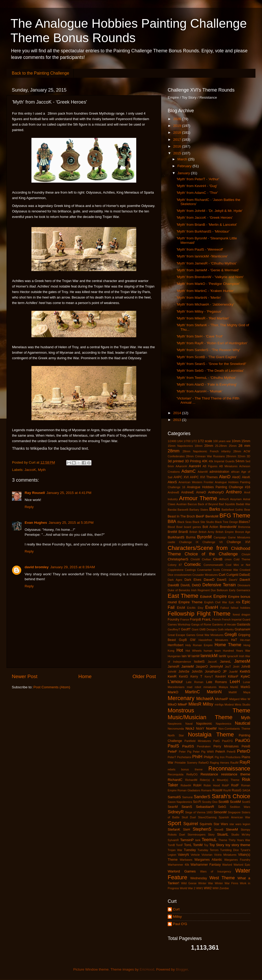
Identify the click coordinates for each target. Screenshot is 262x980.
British (193, 532)
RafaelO (204, 763)
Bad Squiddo (227, 504)
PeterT (172, 757)
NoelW (211, 728)
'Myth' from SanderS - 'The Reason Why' (208, 350)
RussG (236, 790)
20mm (209, 446)
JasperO (202, 667)
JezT (228, 667)
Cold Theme (242, 559)
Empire (220, 596)
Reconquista (176, 774)
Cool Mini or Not (238, 565)
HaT (234, 640)
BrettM (172, 532)
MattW (233, 692)
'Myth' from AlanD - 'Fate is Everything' (207, 384)
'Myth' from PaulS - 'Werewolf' (200, 249)
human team (212, 651)
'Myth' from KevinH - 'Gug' (197, 186)
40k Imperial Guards (222, 461)
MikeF (182, 704)
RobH (197, 785)
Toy (206, 845)
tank (198, 840)
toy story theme (238, 845)
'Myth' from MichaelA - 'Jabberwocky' (205, 304)
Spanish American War (234, 817)
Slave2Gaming (207, 817)
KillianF (233, 677)
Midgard (234, 699)
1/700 (187, 441)
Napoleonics (224, 724)
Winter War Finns (226, 883)
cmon (228, 559)
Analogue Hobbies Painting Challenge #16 (219, 487)
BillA (172, 521)
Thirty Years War (239, 840)
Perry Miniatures (226, 746)
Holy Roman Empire (199, 645)
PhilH (197, 757)
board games (193, 527)
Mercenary (181, 698)
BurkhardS (176, 537)
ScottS (246, 802)
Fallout (225, 608)
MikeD (172, 705)
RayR (245, 762)
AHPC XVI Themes (204, 477)
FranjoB (196, 619)
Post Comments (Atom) (52, 687)
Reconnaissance (229, 768)
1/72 (194, 441)
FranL (207, 619)
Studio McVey (241, 835)
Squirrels (206, 824)
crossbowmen (183, 575)
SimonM (220, 812)
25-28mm (221, 446)
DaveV (233, 580)
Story (211, 835)
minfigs (219, 705)
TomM (198, 845)
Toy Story (217, 845)
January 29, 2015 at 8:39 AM (73, 567)
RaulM (234, 763)
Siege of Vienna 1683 (199, 812)
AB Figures (210, 466)
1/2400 (172, 441)
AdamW (203, 472)
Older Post (144, 676)
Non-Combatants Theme (234, 729)
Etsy (201, 608)
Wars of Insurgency (216, 871)
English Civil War (216, 602)
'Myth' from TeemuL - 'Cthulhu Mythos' (206, 378)
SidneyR (176, 812)
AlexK (246, 477)
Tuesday (190, 850)
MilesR (195, 704)
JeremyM (216, 667)
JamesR (174, 667)
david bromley (37, 567)
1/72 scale (205, 441)
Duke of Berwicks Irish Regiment (189, 590)
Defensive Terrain (219, 585)
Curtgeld (232, 575)
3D (248, 456)
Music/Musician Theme (200, 717)
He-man (245, 640)
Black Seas (184, 522)
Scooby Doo (210, 802)
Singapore (234, 812)
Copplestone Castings (182, 570)
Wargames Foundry (237, 860)
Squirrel (191, 824)
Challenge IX (189, 542)
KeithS (245, 671)
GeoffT (186, 629)
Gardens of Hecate (224, 624)
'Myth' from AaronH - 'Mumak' (200, 391)
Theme (223, 840)
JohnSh (197, 672)
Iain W (186, 656)
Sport (174, 823)
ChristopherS (178, 559)
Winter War (206, 883)
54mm (240, 461)
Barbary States (199, 510)
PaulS (173, 746)
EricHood (147, 969)
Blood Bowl (175, 527)
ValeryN (183, 855)
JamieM (187, 666)
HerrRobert (176, 645)
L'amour (175, 682)
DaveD (209, 580)
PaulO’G (228, 741)
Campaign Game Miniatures (232, 537)
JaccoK (30, 470)
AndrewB (173, 492)
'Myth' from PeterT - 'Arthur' (198, 179)
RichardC (175, 780)
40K (205, 461)
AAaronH (181, 466)
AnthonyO (216, 492)
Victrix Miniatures (225, 855)
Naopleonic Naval (180, 724)
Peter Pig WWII (203, 752)
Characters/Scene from (198, 548)
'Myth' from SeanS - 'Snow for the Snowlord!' (211, 364)
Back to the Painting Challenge (40, 73)
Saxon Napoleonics (180, 802)
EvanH (212, 607)
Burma (191, 537)
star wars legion (240, 824)
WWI (215, 888)
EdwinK (206, 597)
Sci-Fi (197, 802)
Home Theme (228, 645)
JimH (236, 667)
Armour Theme (198, 498)
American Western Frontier (196, 482)
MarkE (234, 687)
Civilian (206, 559)
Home (85, 676)
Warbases (186, 860)
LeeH (235, 682)
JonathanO (213, 672)
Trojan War (175, 850)
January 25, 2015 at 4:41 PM (69, 493)
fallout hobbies (241, 608)
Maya (247, 692)
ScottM (235, 802)
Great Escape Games (181, 635)
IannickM (209, 656)
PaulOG (243, 740)
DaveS (222, 580)
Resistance (209, 774)
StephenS (202, 829)
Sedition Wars (240, 807)
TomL (188, 845)
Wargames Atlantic (208, 860)
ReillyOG (192, 774)
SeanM (173, 807)
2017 (178, 140)
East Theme (183, 596)
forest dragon (241, 615)
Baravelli (183, 510)
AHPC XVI (181, 477)
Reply (29, 507)
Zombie (224, 888)
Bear (247, 510)
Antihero (234, 492)
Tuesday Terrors (208, 850)
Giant (195, 629)
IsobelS (199, 662)
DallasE (245, 575)
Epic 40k (234, 602)
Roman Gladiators (189, 790)
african (235, 472)
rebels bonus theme (185, 769)
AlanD (225, 477)
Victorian (207, 855)
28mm (174, 451)
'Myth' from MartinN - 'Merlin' (199, 298)
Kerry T (196, 677)
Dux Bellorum (219, 590)
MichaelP (222, 699)
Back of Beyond (208, 504)
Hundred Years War (237, 651)
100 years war (222, 441)
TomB (171, 845)
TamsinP (187, 840)
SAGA (246, 790)
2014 (178, 413)
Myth (42, 470)
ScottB (223, 802)
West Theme (222, 878)
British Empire (225, 532)
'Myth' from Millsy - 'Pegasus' (199, 311)
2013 (178, 420)
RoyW (227, 790)
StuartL (223, 834)
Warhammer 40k (178, 865)
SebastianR (205, 807)
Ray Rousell (35, 493)
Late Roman (195, 682)
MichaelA (205, 699)
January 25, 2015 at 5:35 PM (71, 523)
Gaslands (244, 624)
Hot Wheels (193, 651)
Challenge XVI (238, 542)
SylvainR (173, 840)
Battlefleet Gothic (232, 510)
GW (193, 640)
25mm (233, 446)
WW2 (208, 888)
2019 (178, 126)
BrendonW (228, 527)
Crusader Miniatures (205, 575)
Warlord (227, 865)
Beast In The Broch (181, 516)
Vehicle (195, 855)
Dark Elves (193, 580)
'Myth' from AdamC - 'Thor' (197, 193)
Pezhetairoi (184, 757)
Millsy (208, 704)
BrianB (183, 532)
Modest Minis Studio (237, 705)
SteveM (232, 829)
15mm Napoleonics (180, 446)
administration (219, 472)
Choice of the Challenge (211, 554)
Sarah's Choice (231, 796)
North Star (176, 735)
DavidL (185, 585)
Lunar (247, 682)
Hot (180, 650)
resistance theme (236, 774)
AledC (236, 477)
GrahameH (242, 629)
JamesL (226, 662)
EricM (181, 608)
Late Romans (216, 682)
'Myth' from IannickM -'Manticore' (202, 256)
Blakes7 (245, 522)
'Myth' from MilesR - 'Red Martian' (203, 318)
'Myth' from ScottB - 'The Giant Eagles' (207, 357)
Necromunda (176, 729)
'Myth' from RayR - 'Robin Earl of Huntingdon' (212, 343)
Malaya (223, 687)
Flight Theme (214, 614)
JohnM (172, 672)
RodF (235, 785)
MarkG (245, 687)
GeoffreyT (174, 629)
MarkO (173, 692)
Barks (215, 509)
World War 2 (187, 888)
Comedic (193, 564)
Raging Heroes (219, 763)
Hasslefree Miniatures (213, 640)
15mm (246, 441)
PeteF (172, 751)
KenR (172, 676)
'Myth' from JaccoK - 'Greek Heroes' (205, 218)
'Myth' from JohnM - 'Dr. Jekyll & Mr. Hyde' (210, 211)
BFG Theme (235, 516)
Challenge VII (213, 542)
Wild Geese (189, 883)
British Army (206, 532)
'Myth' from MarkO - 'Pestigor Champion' (208, 284)
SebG (222, 807)
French (217, 619)
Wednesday (199, 878)
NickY (200, 729)
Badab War (243, 504)
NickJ (190, 728)
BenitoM (212, 516)
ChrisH (246, 554)
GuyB (183, 640)
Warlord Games (182, 871)
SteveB (219, 830)
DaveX (245, 580)
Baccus (192, 504)
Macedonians (176, 687)
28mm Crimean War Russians (206, 456)
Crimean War (230, 570)
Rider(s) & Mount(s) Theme (220, 780)
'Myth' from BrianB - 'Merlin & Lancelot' (207, 225)
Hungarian (174, 656)
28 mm (244, 446)
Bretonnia (244, 527)
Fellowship (181, 614)
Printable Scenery (186, 763)
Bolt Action (210, 527)
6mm (171, 466)
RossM (217, 790)
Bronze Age (243, 532)
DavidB (173, 585)
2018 (178, 133)
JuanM (233, 672)
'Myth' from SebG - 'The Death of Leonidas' (210, 371)
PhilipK (209, 757)
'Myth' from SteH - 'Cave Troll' (200, 336)
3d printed (176, 461)
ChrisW (195, 559)
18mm (199, 446)
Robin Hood (212, 785)
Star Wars (221, 824)
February (185, 166)
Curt (222, 575)
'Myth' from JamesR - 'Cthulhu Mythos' (207, 263)
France (185, 619)
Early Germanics (240, 590)
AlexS (172, 482)
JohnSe (184, 672)
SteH (186, 830)
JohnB (246, 667)
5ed (248, 461)
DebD (196, 585)
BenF (200, 516)
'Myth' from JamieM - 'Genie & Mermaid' (208, 270)
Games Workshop (179, 624)
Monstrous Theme (209, 710)
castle (171, 542)
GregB (231, 634)
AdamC (189, 471)
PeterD (244, 751)
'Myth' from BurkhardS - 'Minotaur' (203, 231)
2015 (178, 153)
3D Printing (193, 461)
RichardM (191, 780)
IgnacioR (233, 656)
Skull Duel (189, 817)
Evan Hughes (36, 523)
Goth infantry (226, 629)
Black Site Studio (203, 522)
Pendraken (204, 746)
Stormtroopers (196, 835)
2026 (178, 119)
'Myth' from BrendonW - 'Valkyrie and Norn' (210, 277)
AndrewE (187, 492)
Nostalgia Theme (211, 734)
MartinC (192, 692)
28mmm (231, 456)
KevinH (220, 677)
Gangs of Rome (201, 624)
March (183, 159)
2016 (178, 146)
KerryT (209, 677)
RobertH (186, 785)
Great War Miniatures (210, 635)
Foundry (174, 619)
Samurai (187, 797)
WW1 (200, 888)
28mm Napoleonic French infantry (207, 451)
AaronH (195, 466)
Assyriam (236, 499)
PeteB (246, 746)
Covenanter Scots (209, 570)
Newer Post (25, 676)
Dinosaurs (244, 585)
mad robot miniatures (202, 687)
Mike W (245, 699)
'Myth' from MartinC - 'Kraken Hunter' (205, 291)
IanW (222, 656)
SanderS (202, 797)
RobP (225, 785)
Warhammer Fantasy (206, 865)
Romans (206, 790)
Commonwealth (213, 565)
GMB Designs (208, 629)
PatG (217, 741)
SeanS (187, 807)
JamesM (242, 661)
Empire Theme (190, 602)
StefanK (174, 829)
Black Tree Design (226, 522)
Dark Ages (175, 580)
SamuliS (174, 797)
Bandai (172, 510)
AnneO (201, 492)
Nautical (243, 723)
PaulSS (188, 746)
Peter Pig (185, 752)
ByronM (204, 537)
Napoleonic (204, 724)
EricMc (191, 608)
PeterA (220, 752)
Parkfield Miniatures (198, 741)
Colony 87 (175, 565)
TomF (180, 845)
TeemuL (209, 840)
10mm (236, 441)
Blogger (182, 969)
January (184, 173)
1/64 (180, 441)
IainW (196, 656)
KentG (183, 677)
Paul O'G (180, 924)
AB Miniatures (228, 466)
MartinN (214, 692)
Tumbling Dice (230, 850)
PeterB (231, 752)
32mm (242, 456)
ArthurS (224, 499)
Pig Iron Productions (228, 757)
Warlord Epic (242, 865)
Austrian (182, 504)
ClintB (218, 559)
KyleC (245, 676)
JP (225, 672)
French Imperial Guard (236, 619)
